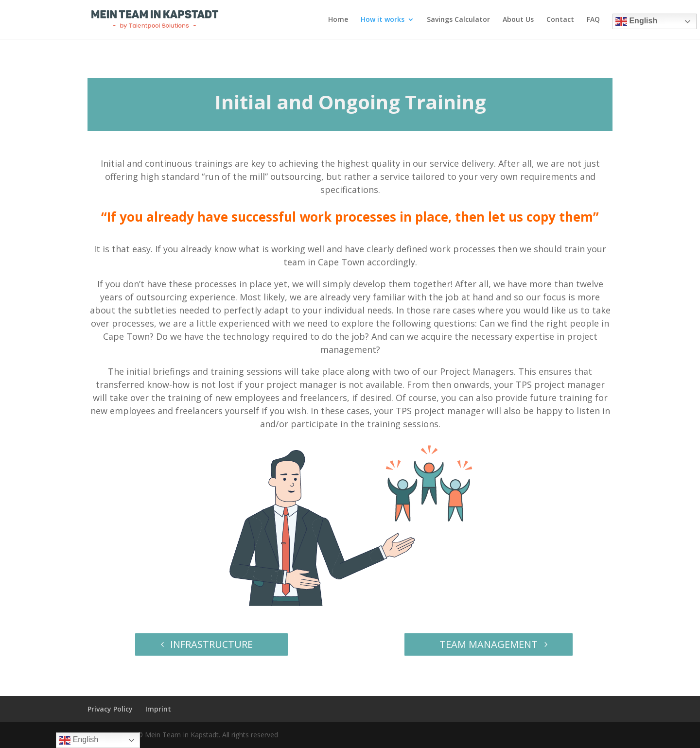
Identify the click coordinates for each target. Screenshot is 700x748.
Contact (560, 20)
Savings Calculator (458, 20)
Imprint (158, 709)
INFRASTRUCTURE (211, 644)
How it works (383, 20)
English (636, 21)
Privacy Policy (110, 709)
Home (338, 20)
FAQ (593, 20)
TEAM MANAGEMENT (489, 644)
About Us (518, 20)
